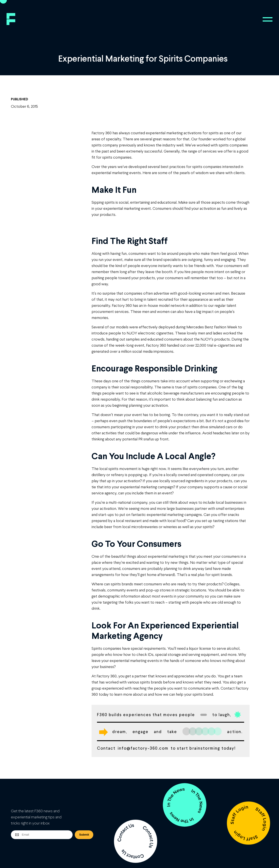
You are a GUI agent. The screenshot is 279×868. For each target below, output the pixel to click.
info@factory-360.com (143, 748)
